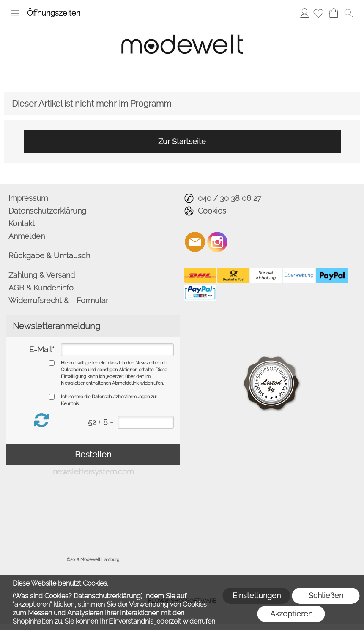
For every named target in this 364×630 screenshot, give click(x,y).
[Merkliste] (318, 13)
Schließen (326, 596)
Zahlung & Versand (42, 275)
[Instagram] (217, 242)
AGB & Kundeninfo (41, 288)
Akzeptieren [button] (291, 614)
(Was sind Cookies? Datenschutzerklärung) (78, 596)
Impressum (28, 198)
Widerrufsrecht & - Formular (58, 300)
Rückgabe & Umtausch (49, 256)
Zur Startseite (182, 141)
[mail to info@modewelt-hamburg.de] (195, 242)
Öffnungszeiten (54, 13)
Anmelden (304, 13)
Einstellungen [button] (257, 596)
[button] (15, 13)
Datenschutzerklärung (47, 211)
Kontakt (22, 223)
